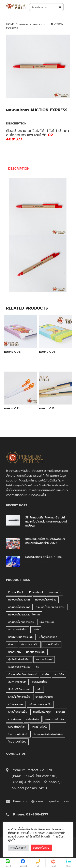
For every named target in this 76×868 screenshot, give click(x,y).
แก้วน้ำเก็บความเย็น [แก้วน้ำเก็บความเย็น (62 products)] (19, 697)
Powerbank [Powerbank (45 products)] (36, 592)
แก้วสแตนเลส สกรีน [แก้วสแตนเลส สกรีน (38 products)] (40, 704)
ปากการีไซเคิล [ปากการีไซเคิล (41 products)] (51, 644)
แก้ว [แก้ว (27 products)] (39, 689)
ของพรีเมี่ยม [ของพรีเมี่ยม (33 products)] (47, 622)
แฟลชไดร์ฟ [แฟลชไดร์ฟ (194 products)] (33, 719)
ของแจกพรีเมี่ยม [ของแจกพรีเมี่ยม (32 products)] (18, 629)
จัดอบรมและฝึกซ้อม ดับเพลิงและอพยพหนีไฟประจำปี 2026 (45, 541)
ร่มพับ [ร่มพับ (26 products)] (45, 674)
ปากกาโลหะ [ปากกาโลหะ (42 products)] (14, 652)
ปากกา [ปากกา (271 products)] (12, 644)
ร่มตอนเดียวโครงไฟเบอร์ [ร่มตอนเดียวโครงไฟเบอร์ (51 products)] (22, 674)
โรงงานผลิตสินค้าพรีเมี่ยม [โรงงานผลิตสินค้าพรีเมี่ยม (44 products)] (48, 734)
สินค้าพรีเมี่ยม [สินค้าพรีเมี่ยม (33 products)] (39, 682)
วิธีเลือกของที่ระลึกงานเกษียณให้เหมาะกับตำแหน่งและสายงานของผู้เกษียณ (46, 522)
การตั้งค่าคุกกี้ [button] (18, 848)
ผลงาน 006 (12, 352)
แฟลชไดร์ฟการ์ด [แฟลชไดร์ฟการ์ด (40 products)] (54, 719)
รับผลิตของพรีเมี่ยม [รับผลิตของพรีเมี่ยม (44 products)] (19, 667)
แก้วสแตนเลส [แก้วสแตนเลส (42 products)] (16, 704)
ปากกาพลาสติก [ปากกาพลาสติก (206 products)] (30, 644)
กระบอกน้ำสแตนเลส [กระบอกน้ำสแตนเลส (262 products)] (19, 607)
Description (19, 169)
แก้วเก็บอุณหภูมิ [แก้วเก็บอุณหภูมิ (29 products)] (42, 712)
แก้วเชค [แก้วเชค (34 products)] (60, 712)
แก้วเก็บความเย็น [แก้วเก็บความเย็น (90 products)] (18, 712)
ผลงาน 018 (47, 409)
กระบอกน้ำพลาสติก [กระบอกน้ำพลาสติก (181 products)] (19, 600)
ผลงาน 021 (12, 409)
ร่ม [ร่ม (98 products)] (38, 667)
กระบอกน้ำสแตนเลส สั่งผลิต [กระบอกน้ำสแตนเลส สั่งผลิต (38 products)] (24, 615)
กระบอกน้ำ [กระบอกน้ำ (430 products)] (55, 592)
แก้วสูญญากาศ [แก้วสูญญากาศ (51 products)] (44, 697)
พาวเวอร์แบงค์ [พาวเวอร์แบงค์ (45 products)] (44, 659)
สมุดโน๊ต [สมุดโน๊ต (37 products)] (59, 674)
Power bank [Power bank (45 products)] (16, 592)
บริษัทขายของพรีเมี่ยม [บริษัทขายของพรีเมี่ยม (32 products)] (21, 637)
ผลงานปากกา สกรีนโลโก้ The (44, 557)
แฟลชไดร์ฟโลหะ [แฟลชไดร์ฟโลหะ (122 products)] (17, 727)
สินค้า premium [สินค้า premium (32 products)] (17, 682)
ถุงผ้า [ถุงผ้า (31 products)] (36, 629)
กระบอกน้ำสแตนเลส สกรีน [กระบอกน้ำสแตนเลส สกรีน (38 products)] (51, 607)
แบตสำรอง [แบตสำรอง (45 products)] (15, 719)
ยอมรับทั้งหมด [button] (41, 848)
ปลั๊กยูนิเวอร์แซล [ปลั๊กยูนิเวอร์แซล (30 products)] (48, 637)
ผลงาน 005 (47, 352)
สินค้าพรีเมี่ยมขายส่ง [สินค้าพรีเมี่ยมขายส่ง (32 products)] (20, 689)
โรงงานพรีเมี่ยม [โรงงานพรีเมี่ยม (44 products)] (17, 742)
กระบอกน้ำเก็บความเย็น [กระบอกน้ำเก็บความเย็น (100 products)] (21, 622)
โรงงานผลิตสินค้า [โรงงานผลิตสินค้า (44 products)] (18, 734)
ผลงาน (24, 24)
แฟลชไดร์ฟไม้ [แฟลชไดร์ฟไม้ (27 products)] (40, 727)
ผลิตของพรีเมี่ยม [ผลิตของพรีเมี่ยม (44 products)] (36, 652)
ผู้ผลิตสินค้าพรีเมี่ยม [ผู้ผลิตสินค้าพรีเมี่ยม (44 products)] (19, 659)
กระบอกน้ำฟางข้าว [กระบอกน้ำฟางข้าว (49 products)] (46, 600)
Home (10, 24)
